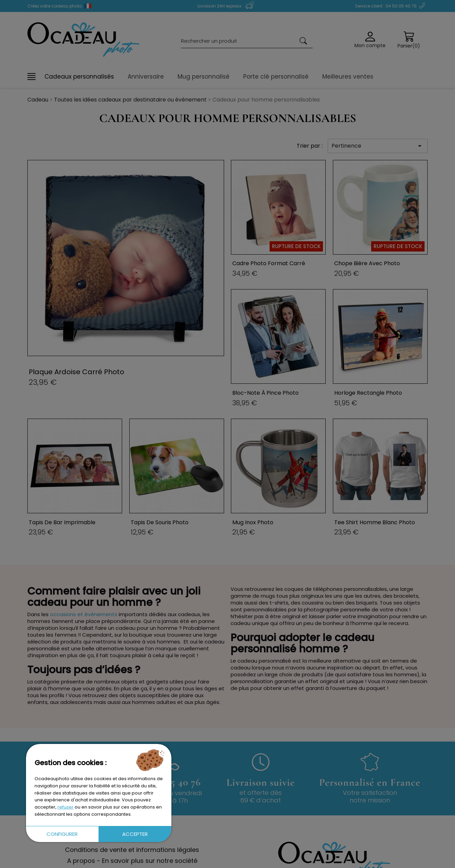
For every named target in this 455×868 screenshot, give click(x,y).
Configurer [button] (62, 834)
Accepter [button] (135, 834)
